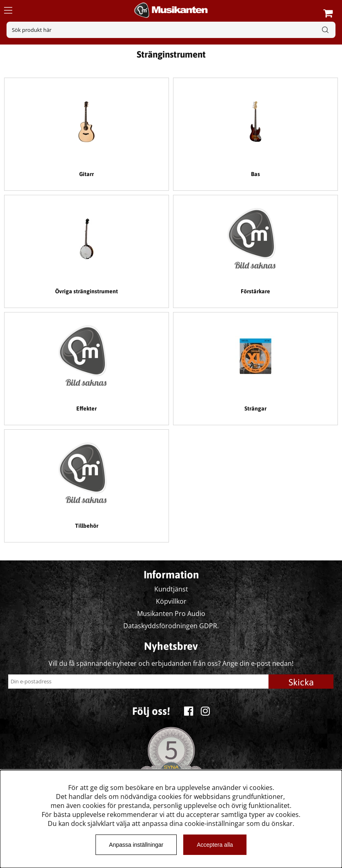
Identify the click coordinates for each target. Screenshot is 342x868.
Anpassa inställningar (136, 845)
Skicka (301, 682)
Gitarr (87, 174)
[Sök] (171, 30)
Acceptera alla (215, 845)
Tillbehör (87, 526)
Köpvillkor (171, 601)
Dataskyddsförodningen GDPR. (171, 626)
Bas (255, 174)
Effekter (87, 408)
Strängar (255, 408)
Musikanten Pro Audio (171, 614)
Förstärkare (255, 291)
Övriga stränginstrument (87, 291)
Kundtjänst (171, 589)
